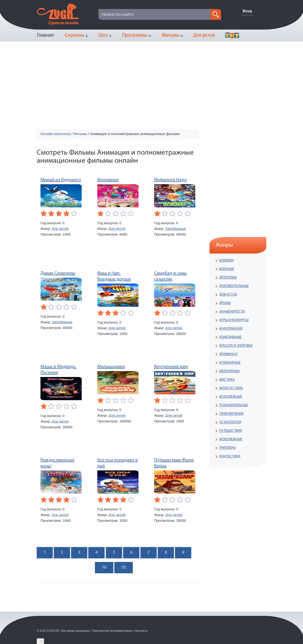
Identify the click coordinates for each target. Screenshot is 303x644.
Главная (45, 35)
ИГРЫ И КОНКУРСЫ (234, 320)
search (216, 14)
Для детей (204, 35)
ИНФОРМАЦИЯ (231, 329)
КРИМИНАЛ (228, 354)
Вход (247, 11)
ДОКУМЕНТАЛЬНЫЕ (234, 286)
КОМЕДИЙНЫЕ (230, 337)
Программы (135, 35)
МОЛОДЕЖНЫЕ (231, 397)
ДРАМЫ (225, 303)
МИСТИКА (227, 380)
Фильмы (171, 35)
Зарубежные (176, 229)
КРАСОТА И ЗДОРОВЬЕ (236, 346)
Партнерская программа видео (113, 631)
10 (104, 567)
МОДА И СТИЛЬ (231, 388)
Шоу (103, 35)
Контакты (141, 631)
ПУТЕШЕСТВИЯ (231, 431)
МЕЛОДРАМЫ (229, 371)
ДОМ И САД (228, 295)
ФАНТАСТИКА (230, 457)
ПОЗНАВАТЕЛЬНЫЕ (234, 405)
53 (124, 567)
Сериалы (75, 35)
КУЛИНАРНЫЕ (230, 363)
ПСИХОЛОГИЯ (230, 423)
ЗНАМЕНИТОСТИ (232, 312)
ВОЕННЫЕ (227, 269)
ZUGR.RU (53, 631)
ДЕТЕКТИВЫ (228, 278)
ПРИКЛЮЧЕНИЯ (231, 414)
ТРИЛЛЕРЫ (227, 448)
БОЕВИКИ (226, 261)
